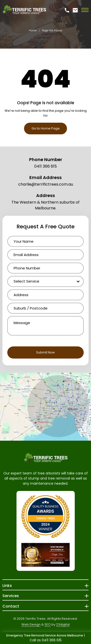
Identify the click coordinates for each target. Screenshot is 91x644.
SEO (48, 624)
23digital (63, 624)
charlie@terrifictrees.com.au (46, 184)
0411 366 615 (45, 166)
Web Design (31, 624)
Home (33, 30)
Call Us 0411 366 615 (46, 640)
